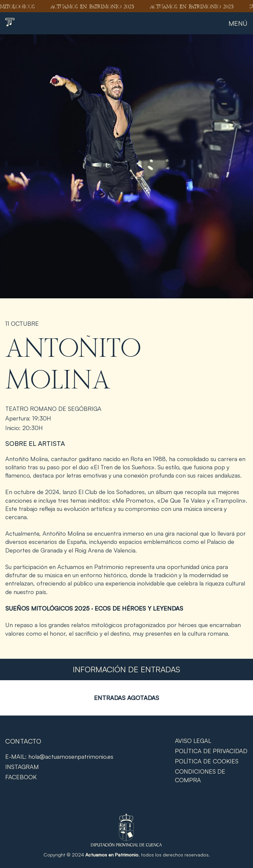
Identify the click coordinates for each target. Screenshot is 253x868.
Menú (238, 23)
